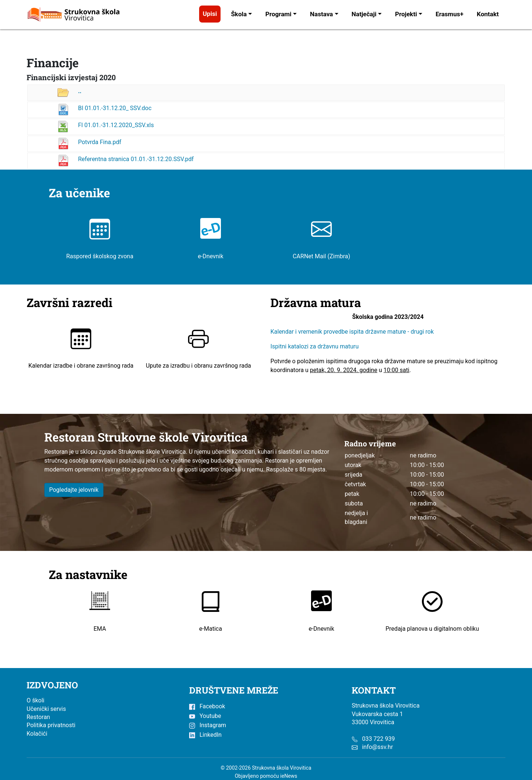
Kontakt (488, 14)
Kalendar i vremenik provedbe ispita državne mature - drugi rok (353, 332)
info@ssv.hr (378, 747)
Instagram (208, 725)
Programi (278, 14)
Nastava (321, 14)
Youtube (205, 716)
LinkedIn (205, 735)
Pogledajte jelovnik (74, 490)
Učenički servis (46, 709)
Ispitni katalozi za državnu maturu (315, 346)
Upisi (210, 14)
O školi (35, 700)
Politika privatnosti (51, 725)
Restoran (38, 717)
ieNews (289, 776)
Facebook (207, 706)
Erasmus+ (450, 14)
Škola (239, 14)
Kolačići (37, 734)
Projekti (406, 14)
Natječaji (364, 14)
